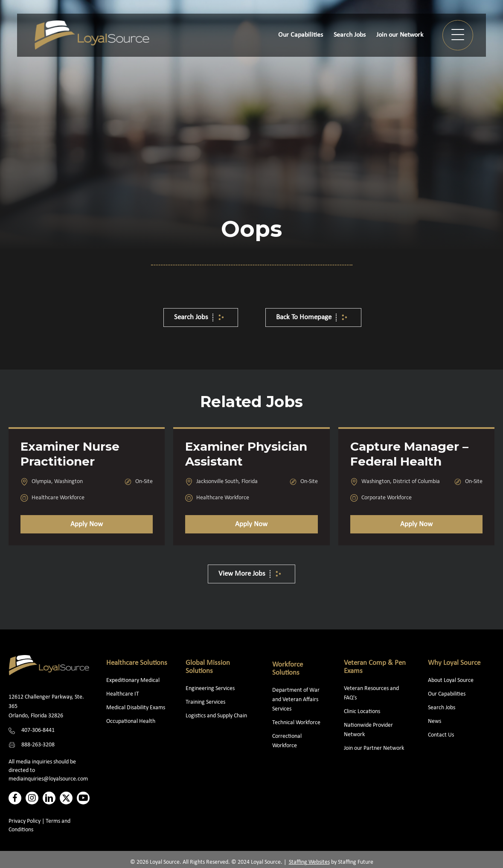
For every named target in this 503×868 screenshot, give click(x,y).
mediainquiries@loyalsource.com (48, 779)
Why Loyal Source (454, 663)
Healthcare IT (123, 694)
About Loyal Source (451, 680)
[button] (458, 35)
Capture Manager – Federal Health (409, 454)
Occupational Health (131, 721)
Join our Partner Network (374, 748)
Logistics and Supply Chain (216, 716)
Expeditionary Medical (133, 680)
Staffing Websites (309, 862)
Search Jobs (442, 708)
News (435, 721)
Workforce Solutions (288, 669)
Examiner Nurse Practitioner (70, 454)
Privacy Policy (25, 821)
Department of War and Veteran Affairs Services (296, 700)
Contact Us (441, 735)
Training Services (205, 702)
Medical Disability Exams (136, 708)
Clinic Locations (362, 712)
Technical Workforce (296, 723)
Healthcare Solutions (137, 663)
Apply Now (87, 524)
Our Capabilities (447, 694)
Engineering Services (210, 689)
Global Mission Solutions (208, 667)
